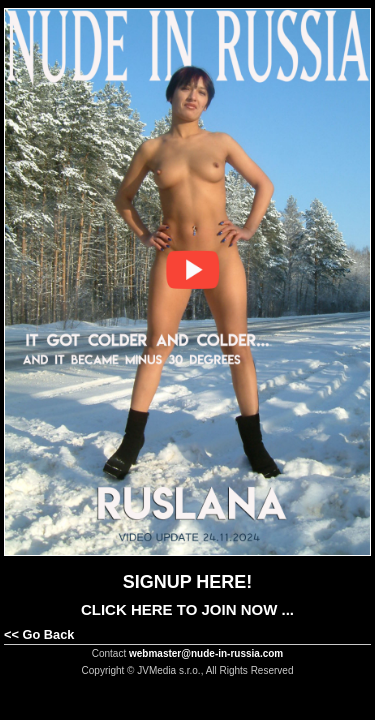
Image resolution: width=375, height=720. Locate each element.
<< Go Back (39, 634)
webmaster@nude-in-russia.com (206, 653)
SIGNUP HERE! (188, 582)
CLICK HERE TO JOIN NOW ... (187, 609)
